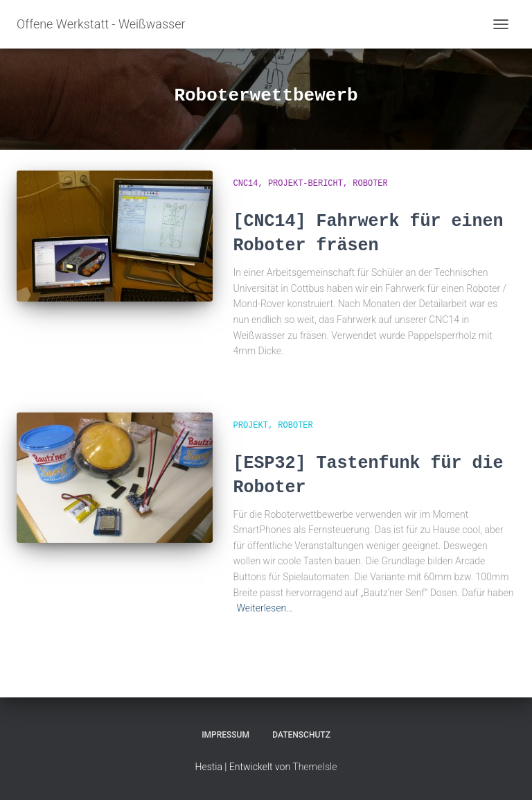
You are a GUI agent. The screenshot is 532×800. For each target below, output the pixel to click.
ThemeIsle (314, 767)
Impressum (225, 735)
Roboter (370, 184)
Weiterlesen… (265, 608)
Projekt (251, 426)
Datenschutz (301, 735)
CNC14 (246, 184)
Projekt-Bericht (305, 184)
